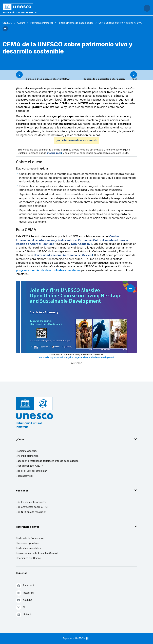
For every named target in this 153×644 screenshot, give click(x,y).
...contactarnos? (25, 476)
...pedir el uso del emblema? (31, 471)
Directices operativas (28, 543)
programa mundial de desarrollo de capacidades (49, 270)
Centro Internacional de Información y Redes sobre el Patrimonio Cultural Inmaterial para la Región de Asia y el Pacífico (72, 240)
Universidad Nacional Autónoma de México (63, 255)
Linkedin (24, 614)
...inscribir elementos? (28, 456)
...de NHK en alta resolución (31, 512)
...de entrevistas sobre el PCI (32, 507)
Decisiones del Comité (28, 558)
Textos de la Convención (30, 538)
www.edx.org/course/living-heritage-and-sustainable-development (76, 357)
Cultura (21, 23)
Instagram (25, 593)
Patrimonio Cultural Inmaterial (20, 12)
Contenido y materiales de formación (104, 79)
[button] (5, 30)
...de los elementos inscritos (31, 502)
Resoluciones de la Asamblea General (37, 553)
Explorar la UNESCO (76, 638)
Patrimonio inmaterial (41, 23)
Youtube (24, 600)
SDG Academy (81, 244)
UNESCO (7, 23)
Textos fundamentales (28, 548)
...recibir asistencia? (27, 451)
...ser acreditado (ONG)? (29, 466)
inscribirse (54, 153)
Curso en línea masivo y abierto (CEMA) (48, 79)
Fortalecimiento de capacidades (76, 23)
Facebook (25, 586)
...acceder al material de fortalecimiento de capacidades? (48, 461)
